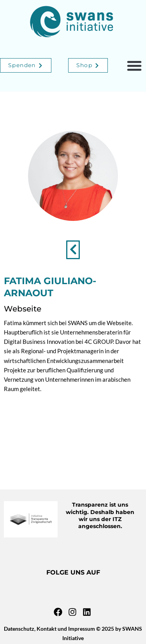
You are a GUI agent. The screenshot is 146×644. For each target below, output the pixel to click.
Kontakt (47, 629)
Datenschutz (19, 629)
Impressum (82, 629)
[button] (134, 66)
